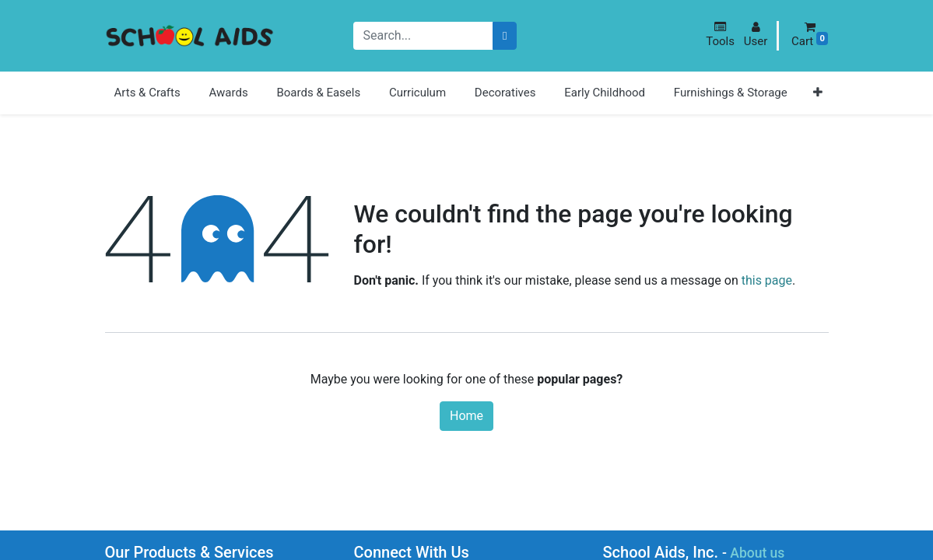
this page (767, 280)
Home (466, 416)
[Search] (505, 36)
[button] (720, 35)
